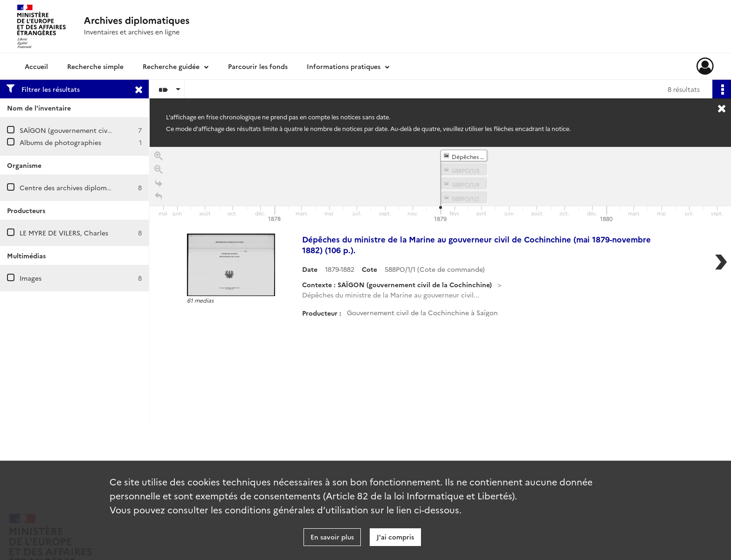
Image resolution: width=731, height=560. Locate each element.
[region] (440, 287)
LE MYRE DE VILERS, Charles (64, 233)
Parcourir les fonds (258, 66)
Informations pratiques (344, 66)
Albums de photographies (60, 142)
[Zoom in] (159, 157)
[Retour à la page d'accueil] (159, 198)
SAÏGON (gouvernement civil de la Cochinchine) (96, 130)
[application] (440, 186)
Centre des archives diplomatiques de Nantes (92, 187)
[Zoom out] (159, 171)
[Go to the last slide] (159, 184)
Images (31, 278)
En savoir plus (332, 537)
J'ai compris (395, 537)
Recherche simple (95, 66)
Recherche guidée (171, 66)
